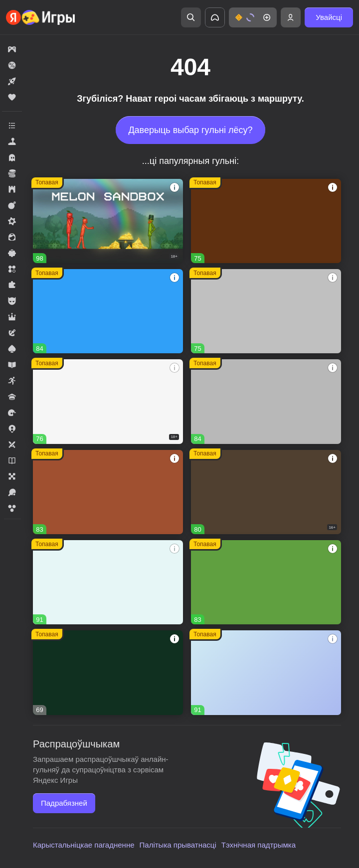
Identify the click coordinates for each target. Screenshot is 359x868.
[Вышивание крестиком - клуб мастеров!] (266, 401)
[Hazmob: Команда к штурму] (266, 492)
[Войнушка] (266, 311)
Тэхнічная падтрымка (259, 845)
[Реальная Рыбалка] (108, 672)
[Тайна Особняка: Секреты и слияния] (108, 582)
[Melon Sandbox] (108, 221)
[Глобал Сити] (266, 221)
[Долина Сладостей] (108, 492)
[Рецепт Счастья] (266, 672)
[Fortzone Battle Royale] (266, 582)
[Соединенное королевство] (108, 311)
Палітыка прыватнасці (178, 845)
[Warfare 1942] (108, 401)
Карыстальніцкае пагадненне (84, 845)
